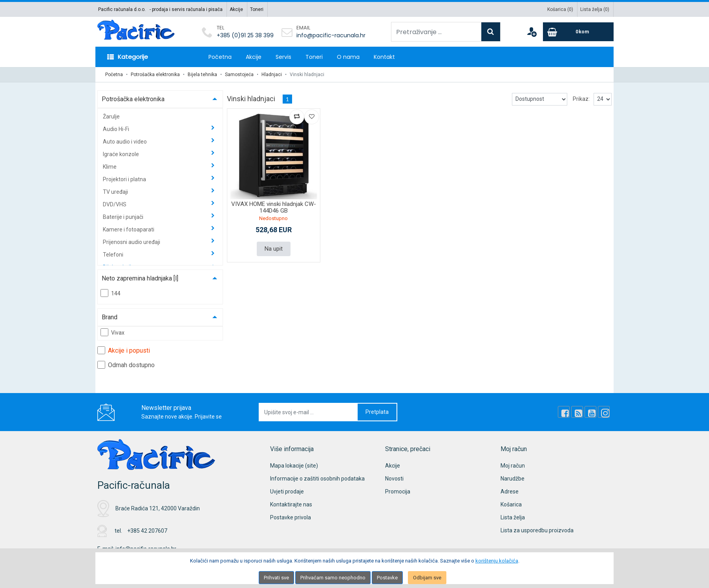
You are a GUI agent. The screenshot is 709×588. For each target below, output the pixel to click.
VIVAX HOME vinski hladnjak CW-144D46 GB (274, 207)
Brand (110, 317)
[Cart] (578, 32)
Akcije (236, 9)
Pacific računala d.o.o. (122, 9)
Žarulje (111, 117)
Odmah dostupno (126, 365)
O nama (348, 57)
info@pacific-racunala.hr (331, 35)
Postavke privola (291, 517)
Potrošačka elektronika (155, 75)
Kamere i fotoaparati (129, 229)
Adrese (510, 492)
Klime (110, 167)
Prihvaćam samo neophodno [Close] (333, 578)
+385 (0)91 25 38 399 (245, 35)
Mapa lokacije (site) (294, 466)
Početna (220, 57)
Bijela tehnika (202, 75)
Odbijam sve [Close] (427, 578)
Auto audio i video (125, 142)
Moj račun (513, 466)
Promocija (398, 492)
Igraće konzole (122, 154)
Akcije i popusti (124, 350)
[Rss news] (577, 412)
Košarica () (560, 9)
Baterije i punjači (124, 217)
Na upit (274, 249)
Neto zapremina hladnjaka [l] (140, 278)
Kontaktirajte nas (291, 504)
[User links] (532, 32)
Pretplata (377, 412)
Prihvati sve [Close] (276, 578)
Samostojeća (239, 75)
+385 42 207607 (147, 531)
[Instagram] (604, 412)
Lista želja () (595, 9)
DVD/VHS (115, 204)
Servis (283, 57)
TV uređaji (116, 192)
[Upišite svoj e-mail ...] (309, 412)
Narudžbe (513, 479)
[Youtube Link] (590, 412)
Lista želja (513, 517)
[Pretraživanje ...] (436, 32)
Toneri (257, 9)
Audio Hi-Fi (117, 129)
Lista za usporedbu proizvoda (537, 530)
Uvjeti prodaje (287, 492)
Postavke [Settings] (387, 578)
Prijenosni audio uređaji (132, 242)
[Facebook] (564, 412)
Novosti (394, 479)
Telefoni (114, 255)
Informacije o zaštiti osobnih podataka (317, 479)
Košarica (511, 504)
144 (111, 293)
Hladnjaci (272, 75)
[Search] (491, 32)
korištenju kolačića (497, 561)
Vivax (112, 332)
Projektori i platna (125, 179)
